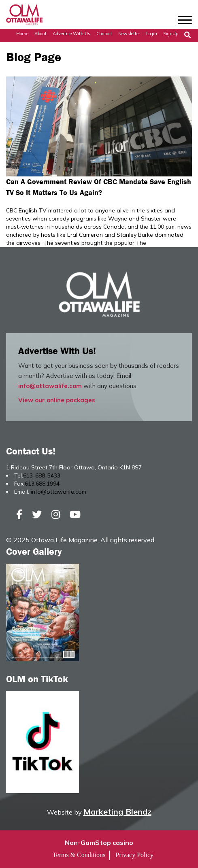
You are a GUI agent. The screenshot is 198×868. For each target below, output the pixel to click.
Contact (104, 34)
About (40, 34)
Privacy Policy (134, 855)
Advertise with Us (71, 34)
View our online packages (57, 400)
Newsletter (129, 34)
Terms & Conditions (79, 855)
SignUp (171, 34)
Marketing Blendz (117, 812)
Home (22, 34)
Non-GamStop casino (99, 843)
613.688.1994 (42, 484)
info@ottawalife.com (50, 386)
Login (152, 34)
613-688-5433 (42, 475)
